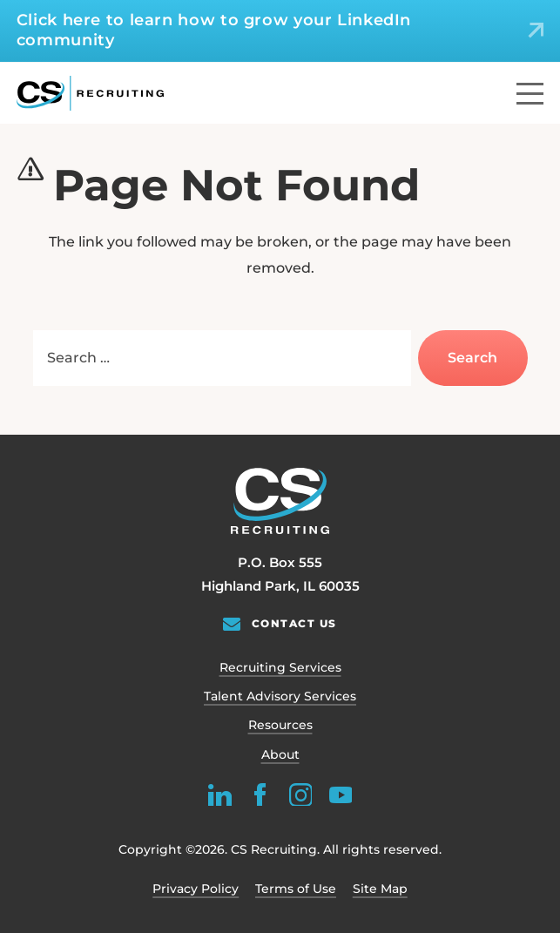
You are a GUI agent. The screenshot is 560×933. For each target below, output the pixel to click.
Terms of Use (296, 889)
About (280, 754)
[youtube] (340, 794)
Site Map (380, 889)
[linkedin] (220, 794)
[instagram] (300, 794)
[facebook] (260, 794)
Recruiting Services (280, 667)
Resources (280, 725)
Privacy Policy (196, 889)
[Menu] (530, 94)
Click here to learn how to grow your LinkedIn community (214, 30)
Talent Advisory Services (280, 696)
